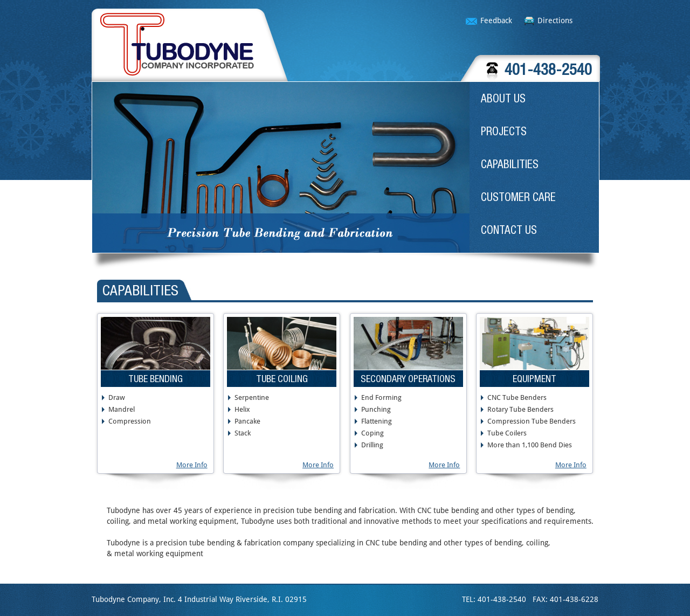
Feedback (496, 21)
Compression (130, 421)
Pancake (247, 421)
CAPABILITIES (510, 164)
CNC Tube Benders (517, 398)
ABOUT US (503, 98)
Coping (372, 433)
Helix (242, 410)
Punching (376, 410)
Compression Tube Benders (532, 421)
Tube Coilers (507, 433)
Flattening (377, 421)
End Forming (381, 398)
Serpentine (252, 398)
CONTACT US (509, 230)
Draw (117, 398)
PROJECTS (504, 131)
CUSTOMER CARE (518, 197)
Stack (243, 433)
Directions (555, 21)
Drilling (372, 445)
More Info (192, 465)
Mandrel (122, 410)
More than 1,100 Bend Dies (530, 445)
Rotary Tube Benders (520, 410)
